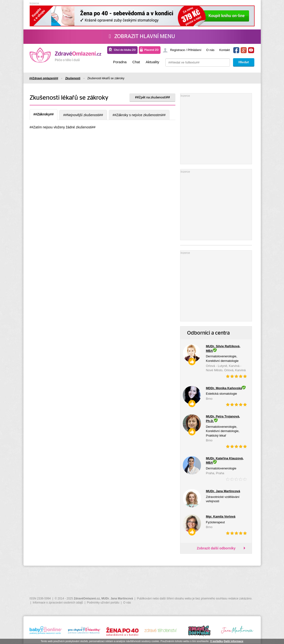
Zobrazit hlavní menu (142, 36)
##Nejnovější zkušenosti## (83, 115)
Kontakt (224, 50)
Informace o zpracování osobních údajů (58, 603)
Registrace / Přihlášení (186, 50)
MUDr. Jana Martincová (117, 598)
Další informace (234, 641)
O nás (210, 50)
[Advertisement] (216, 128)
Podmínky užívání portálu (103, 603)
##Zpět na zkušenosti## (152, 97)
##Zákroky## (44, 114)
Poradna (120, 62)
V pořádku (217, 641)
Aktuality (153, 62)
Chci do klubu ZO (125, 50)
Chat (136, 62)
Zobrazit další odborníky (216, 548)
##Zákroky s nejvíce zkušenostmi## (139, 115)
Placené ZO (151, 50)
